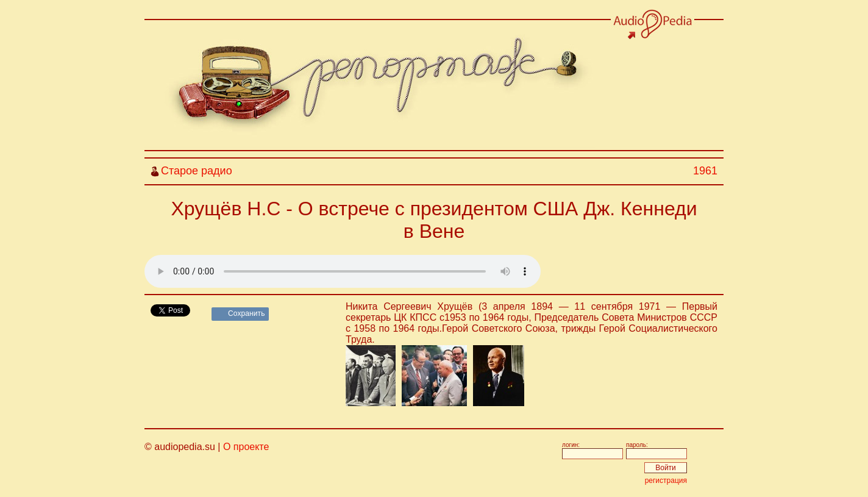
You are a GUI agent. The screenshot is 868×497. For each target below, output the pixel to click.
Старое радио (197, 171)
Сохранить (247, 313)
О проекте (246, 447)
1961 (705, 171)
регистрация (666, 481)
